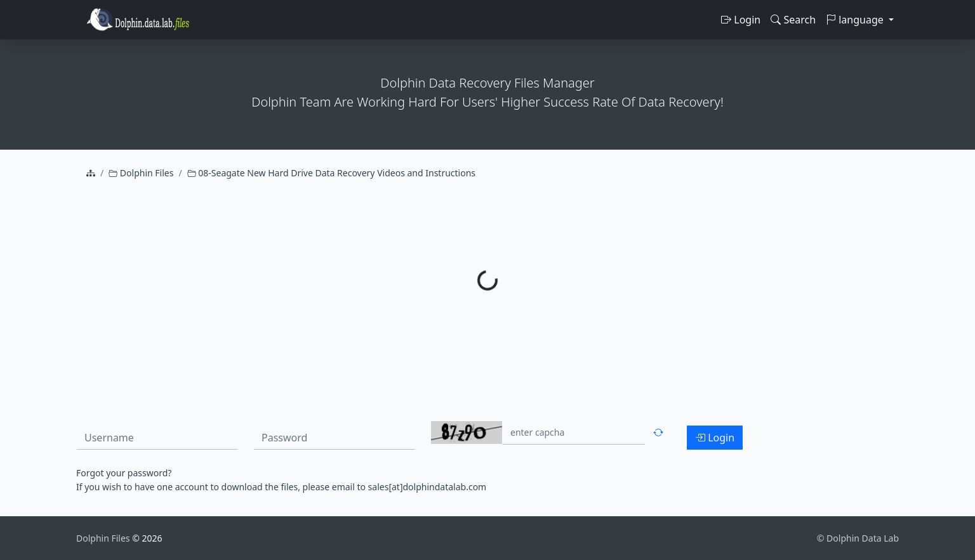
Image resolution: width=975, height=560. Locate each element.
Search (793, 20)
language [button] (856, 20)
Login (741, 20)
